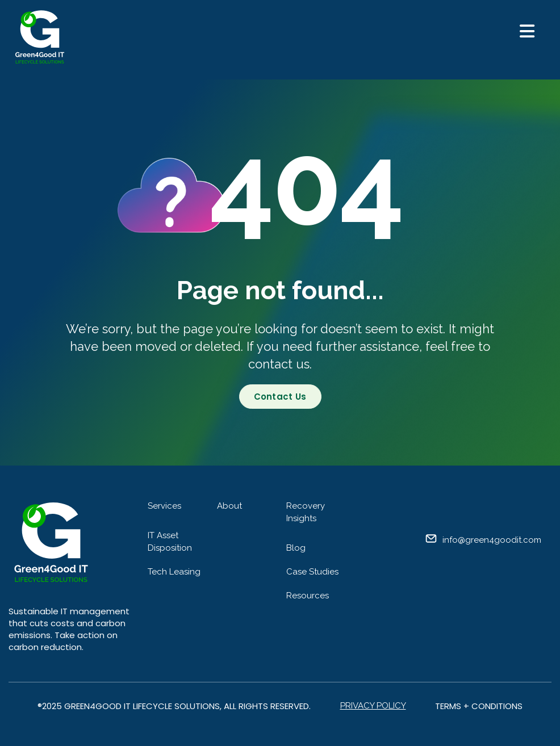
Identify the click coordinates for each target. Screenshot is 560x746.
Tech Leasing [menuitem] (174, 572)
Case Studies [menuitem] (312, 572)
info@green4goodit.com (492, 540)
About (229, 506)
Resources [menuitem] (308, 596)
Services (164, 506)
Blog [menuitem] (296, 548)
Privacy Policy (373, 706)
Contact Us (280, 397)
